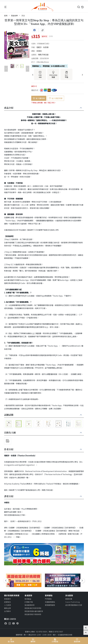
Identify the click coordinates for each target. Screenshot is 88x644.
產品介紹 (9, 108)
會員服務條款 (30, 605)
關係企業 (7, 608)
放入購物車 (39, 98)
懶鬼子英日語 (43, 55)
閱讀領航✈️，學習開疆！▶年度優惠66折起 (50, 66)
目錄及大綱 (10, 433)
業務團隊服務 (50, 605)
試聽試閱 (9, 415)
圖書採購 (69, 599)
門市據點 (48, 599)
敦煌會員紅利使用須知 (33, 608)
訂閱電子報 (29, 602)
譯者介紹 (9, 496)
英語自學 (14, 16)
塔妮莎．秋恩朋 (42, 47)
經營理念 (7, 602)
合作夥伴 (7, 611)
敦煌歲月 (7, 599)
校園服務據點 (50, 602)
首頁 (6, 16)
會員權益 (28, 599)
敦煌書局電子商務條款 (33, 614)
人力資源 (7, 605)
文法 (23, 16)
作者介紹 (9, 449)
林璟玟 (39, 51)
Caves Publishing (73, 602)
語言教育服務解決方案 (74, 605)
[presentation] (33, 75)
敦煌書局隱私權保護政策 (34, 611)
